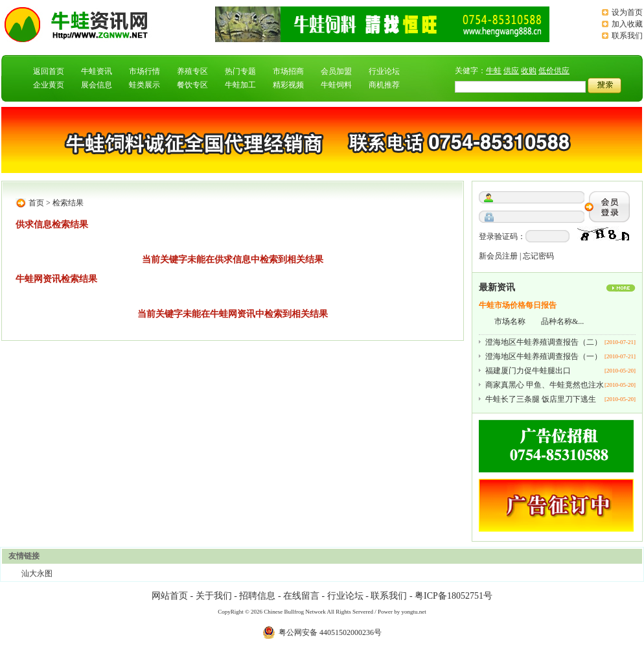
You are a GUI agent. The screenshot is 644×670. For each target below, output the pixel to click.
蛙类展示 (144, 85)
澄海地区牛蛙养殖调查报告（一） (544, 356)
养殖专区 (192, 71)
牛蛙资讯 (97, 71)
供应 (511, 71)
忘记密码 (538, 256)
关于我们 (214, 596)
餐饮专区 (192, 85)
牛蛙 (494, 71)
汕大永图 (37, 573)
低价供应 (554, 71)
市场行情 (144, 71)
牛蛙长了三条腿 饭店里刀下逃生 (541, 399)
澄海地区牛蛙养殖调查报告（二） (544, 342)
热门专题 (240, 71)
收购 (529, 71)
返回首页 (49, 71)
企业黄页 (49, 85)
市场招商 (288, 71)
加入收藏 (627, 24)
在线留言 (301, 596)
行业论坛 (384, 71)
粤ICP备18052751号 (454, 596)
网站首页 (170, 596)
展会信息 (97, 85)
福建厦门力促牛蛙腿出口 (528, 371)
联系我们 (627, 36)
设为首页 (627, 12)
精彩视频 (288, 85)
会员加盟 (336, 71)
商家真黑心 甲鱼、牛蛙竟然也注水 (545, 385)
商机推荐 (384, 85)
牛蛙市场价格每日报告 (518, 305)
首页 (36, 203)
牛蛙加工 (240, 85)
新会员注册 (498, 256)
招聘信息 (257, 596)
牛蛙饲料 (336, 85)
